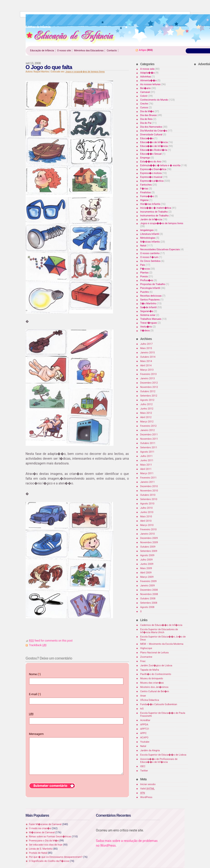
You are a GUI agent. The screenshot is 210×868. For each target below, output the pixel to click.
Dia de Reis (146, 119)
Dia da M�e (147, 111)
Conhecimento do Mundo (154, 100)
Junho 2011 (147, 460)
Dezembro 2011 (149, 435)
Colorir (144, 96)
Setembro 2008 (149, 603)
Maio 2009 (146, 568)
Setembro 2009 (149, 551)
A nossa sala (147, 69)
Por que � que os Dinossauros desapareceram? (56, 857)
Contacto (112, 51)
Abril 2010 (146, 521)
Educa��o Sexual (151, 154)
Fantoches (146, 185)
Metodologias (148, 238)
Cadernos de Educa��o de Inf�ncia (161, 625)
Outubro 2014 (148, 357)
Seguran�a (147, 311)
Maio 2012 (146, 413)
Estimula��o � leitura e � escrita (160, 165)
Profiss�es (147, 280)
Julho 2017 (147, 344)
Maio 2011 (146, 465)
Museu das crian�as (152, 683)
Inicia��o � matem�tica (156, 208)
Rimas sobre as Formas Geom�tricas (50, 837)
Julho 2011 (147, 456)
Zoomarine (146, 657)
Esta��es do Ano (151, 162)
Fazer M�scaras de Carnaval (45, 824)
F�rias (144, 189)
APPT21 (145, 729)
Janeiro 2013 (148, 378)
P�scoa (145, 269)
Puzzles (145, 292)
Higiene (145, 200)
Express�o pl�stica (152, 181)
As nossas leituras (151, 84)
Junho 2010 (147, 512)
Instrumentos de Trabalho (154, 216)
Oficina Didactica (150, 700)
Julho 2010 (147, 508)
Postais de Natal (38, 853)
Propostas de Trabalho (153, 284)
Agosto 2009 (147, 555)
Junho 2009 (147, 564)
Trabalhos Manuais (151, 319)
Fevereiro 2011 (148, 478)
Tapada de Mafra (150, 670)
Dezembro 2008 (149, 590)
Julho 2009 (147, 560)
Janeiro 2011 (148, 482)
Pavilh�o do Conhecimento (156, 674)
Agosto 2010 (147, 504)
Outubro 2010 (148, 495)
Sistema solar (148, 315)
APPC (143, 733)
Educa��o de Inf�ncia (154, 142)
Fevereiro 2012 (148, 426)
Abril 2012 (146, 417)
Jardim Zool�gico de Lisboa (156, 666)
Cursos (144, 108)
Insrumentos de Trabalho (154, 212)
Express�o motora (151, 173)
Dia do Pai (146, 123)
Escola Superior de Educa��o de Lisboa (163, 755)
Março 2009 (147, 577)
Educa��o (147, 138)
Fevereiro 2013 (148, 374)
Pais (143, 265)
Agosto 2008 (147, 607)
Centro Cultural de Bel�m (155, 691)
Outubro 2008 (148, 599)
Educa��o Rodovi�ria (154, 150)
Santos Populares (150, 300)
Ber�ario (146, 88)
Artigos (143, 50)
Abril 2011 (146, 469)
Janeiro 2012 (148, 430)
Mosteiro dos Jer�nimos (154, 687)
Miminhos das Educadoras (89, 51)
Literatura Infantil (150, 234)
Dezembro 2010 (149, 486)
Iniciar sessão (148, 784)
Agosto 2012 (147, 400)
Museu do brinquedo (152, 678)
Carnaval (145, 92)
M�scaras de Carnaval (42, 832)
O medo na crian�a (40, 828)
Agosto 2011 (147, 452)
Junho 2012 (147, 409)
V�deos (145, 331)
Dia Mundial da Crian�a (154, 131)
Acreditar (145, 720)
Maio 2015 (146, 348)
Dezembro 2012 (149, 383)
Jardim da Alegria (150, 750)
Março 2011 (147, 473)
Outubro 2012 (148, 391)
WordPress (146, 797)
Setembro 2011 (149, 448)
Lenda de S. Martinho (41, 849)
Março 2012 (147, 422)
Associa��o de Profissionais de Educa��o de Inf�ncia (159, 761)
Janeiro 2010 (148, 534)
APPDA (144, 725)
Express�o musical (151, 177)
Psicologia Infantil (150, 288)
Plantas (145, 273)
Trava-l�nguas (149, 323)
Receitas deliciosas (151, 296)
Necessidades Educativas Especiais (160, 249)
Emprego (145, 158)
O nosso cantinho (150, 253)
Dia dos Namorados (151, 127)
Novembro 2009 (149, 542)
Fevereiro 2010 (148, 529)
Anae (143, 696)
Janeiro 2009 (148, 586)
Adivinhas (146, 77)
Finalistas (146, 192)
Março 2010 (147, 525)
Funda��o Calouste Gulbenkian (159, 704)
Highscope (146, 648)
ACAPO (144, 738)
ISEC (143, 766)
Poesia (144, 277)
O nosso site (64, 51)
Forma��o (147, 196)
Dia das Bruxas (149, 115)
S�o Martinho (148, 304)
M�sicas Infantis (150, 242)
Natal (143, 246)
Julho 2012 (147, 404)
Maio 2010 (146, 517)
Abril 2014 (146, 366)
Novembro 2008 (149, 594)
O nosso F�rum (149, 257)
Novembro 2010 (149, 491)
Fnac (143, 661)
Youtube (145, 742)
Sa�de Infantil (148, 307)
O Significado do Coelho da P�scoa (49, 861)
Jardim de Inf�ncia (151, 219)
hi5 (142, 709)
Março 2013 (147, 370)
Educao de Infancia (71, 37)
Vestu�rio (146, 327)
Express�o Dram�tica (153, 169)
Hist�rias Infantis (150, 204)
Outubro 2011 (148, 443)
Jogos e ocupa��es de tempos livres (85, 72)
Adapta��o (148, 73)
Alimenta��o (149, 81)
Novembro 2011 (149, 439)
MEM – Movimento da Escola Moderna (162, 644)
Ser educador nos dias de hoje (46, 845)
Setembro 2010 (149, 499)
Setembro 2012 (149, 396)
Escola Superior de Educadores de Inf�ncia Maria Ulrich (159, 631)
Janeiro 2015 (148, 353)
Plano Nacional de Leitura (154, 653)
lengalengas (147, 230)
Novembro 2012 (149, 387)
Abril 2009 (146, 573)
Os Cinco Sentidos (151, 261)
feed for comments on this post (51, 641)
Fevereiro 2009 (148, 581)
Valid (148, 789)
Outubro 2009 (148, 547)
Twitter (144, 771)
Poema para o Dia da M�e (44, 841)
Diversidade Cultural (151, 135)
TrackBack (38, 645)
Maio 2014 (146, 361)
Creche (144, 104)
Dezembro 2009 (149, 538)
